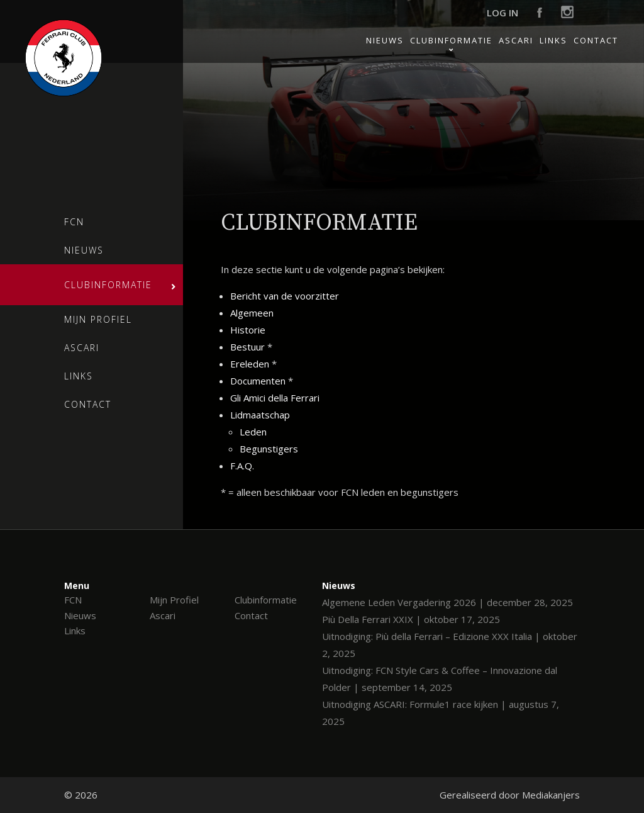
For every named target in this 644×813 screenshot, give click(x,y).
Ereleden (250, 364)
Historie (248, 330)
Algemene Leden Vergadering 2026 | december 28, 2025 (447, 602)
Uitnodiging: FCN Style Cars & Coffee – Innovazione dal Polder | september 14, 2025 (440, 679)
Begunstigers (269, 449)
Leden (253, 432)
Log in (502, 13)
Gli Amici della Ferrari (275, 398)
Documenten (258, 381)
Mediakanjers (551, 795)
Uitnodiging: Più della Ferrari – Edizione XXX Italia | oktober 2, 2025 (450, 645)
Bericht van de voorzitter (285, 296)
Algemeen (252, 313)
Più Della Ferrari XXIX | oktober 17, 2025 (411, 619)
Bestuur (247, 347)
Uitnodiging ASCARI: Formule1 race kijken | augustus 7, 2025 (441, 713)
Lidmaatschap (260, 415)
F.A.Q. (242, 466)
